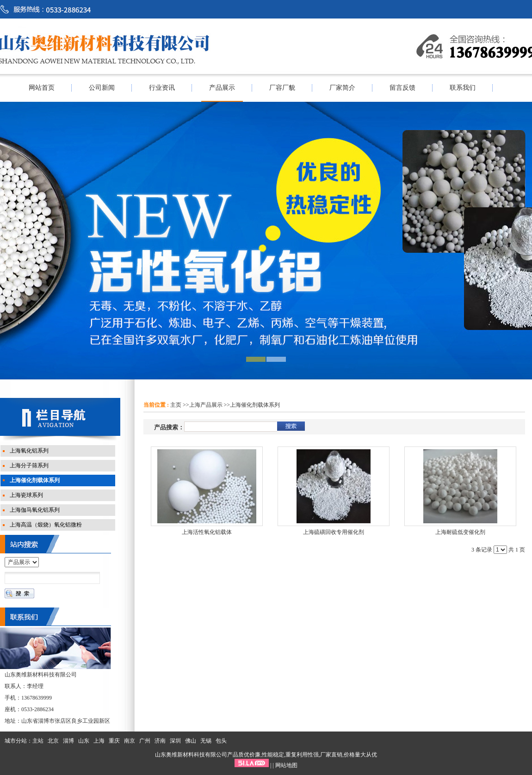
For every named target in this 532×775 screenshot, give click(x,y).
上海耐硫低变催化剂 (460, 532)
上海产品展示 (206, 405)
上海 (99, 741)
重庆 (114, 741)
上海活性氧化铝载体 (207, 532)
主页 (176, 405)
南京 (130, 741)
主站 (38, 741)
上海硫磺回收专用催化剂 (334, 532)
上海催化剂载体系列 (255, 405)
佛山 (191, 741)
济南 (160, 741)
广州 (145, 741)
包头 (221, 741)
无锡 (206, 741)
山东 (84, 741)
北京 (53, 741)
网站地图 (286, 765)
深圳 (175, 741)
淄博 (68, 741)
